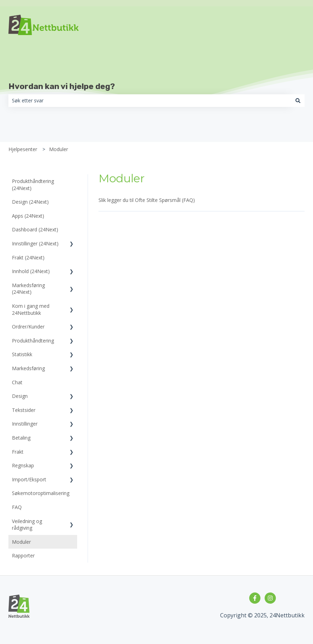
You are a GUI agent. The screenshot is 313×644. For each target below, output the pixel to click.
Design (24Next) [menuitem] (30, 202)
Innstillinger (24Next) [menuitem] (35, 243)
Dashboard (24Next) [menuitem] (35, 229)
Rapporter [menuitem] (23, 555)
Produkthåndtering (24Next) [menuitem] (33, 185)
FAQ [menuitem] (17, 507)
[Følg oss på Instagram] (270, 598)
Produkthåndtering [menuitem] (33, 341)
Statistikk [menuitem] (22, 354)
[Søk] (298, 101)
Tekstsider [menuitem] (24, 410)
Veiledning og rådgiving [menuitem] (27, 525)
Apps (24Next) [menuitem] (28, 216)
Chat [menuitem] (17, 382)
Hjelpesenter (23, 149)
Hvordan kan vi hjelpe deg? (62, 86)
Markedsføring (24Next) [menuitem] (28, 289)
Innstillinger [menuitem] (25, 424)
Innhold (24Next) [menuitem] (31, 271)
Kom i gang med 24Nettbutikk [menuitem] (31, 309)
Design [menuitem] (20, 396)
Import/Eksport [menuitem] (29, 479)
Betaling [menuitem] (21, 438)
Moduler (59, 149)
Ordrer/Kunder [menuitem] (28, 327)
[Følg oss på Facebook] (255, 598)
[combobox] (150, 101)
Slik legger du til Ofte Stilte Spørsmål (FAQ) (147, 200)
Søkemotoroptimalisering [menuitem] (41, 493)
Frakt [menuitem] (18, 452)
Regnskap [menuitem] (23, 465)
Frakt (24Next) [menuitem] (28, 257)
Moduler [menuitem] (21, 542)
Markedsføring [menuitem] (28, 368)
